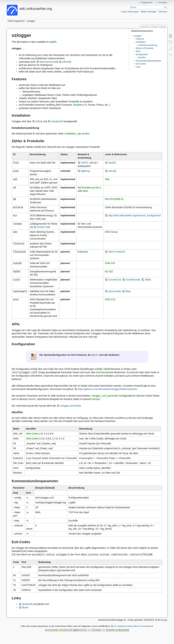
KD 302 (109, 271)
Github (39, 121)
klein (86, 191)
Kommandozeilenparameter (148, 61)
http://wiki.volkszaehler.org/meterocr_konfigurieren (135, 215)
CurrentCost (115, 280)
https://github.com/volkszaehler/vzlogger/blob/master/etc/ (108, 389)
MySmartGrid (47, 62)
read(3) (112, 163)
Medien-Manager (149, 12)
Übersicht (163, 12)
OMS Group (111, 232)
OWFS (84, 163)
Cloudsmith (57, 121)
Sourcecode (115, 291)
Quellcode (28, 604)
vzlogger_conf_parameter (105, 396)
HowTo (32, 399)
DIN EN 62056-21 (114, 199)
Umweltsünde (133, 280)
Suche (166, 7)
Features (140, 39)
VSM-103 (110, 263)
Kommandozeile (105, 372)
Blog (128, 291)
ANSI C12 (110, 299)
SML (107, 179)
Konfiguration (142, 54)
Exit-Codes (141, 64)
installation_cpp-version (77, 134)
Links (138, 67)
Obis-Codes (32, 434)
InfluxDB (67, 62)
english (52, 42)
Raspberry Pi (80, 105)
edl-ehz (96, 399)
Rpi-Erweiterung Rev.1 (90, 188)
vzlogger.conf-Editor (70, 406)
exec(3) (112, 171)
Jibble (148, 280)
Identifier (142, 58)
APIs (138, 51)
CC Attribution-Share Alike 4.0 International (133, 626)
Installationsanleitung (147, 45)
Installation (141, 42)
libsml (25, 607)
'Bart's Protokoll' (117, 252)
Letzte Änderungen (130, 12)
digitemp (85, 171)
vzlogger (31, 21)
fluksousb (83, 252)
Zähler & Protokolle (145, 48)
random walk (43, 227)
